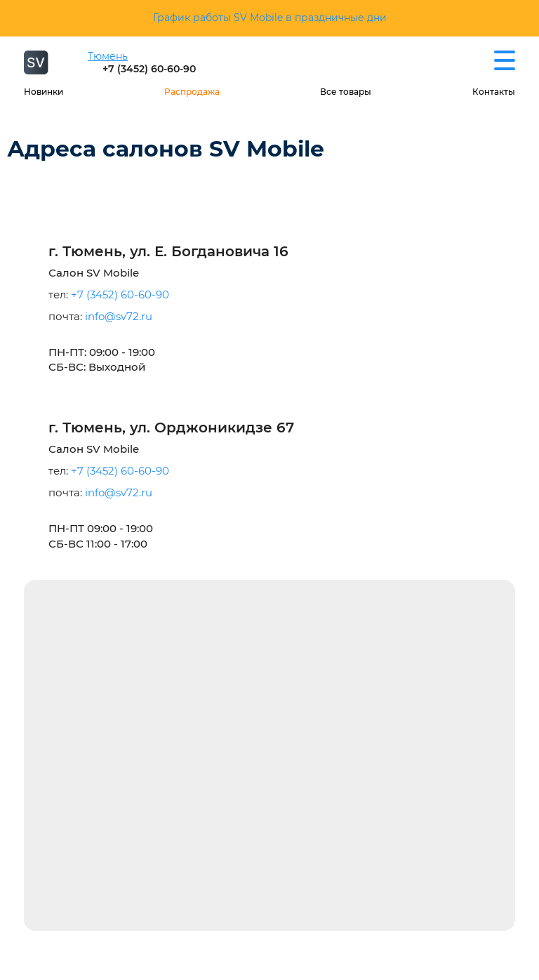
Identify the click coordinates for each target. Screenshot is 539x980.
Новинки (44, 92)
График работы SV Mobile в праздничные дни (270, 18)
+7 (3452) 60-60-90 (149, 69)
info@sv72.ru (119, 316)
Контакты (494, 92)
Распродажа (192, 92)
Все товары (346, 92)
